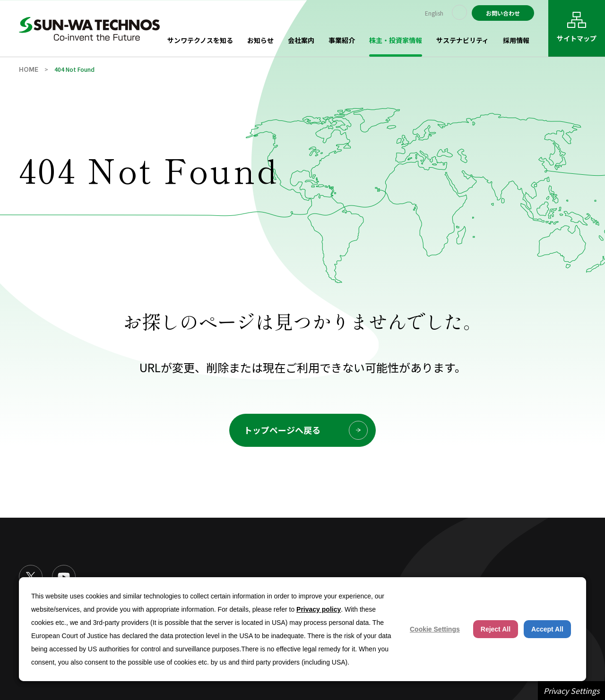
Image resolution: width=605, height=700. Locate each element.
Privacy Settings (571, 691)
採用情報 (516, 40)
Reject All (496, 629)
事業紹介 (342, 40)
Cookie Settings (435, 629)
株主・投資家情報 (396, 40)
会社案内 (301, 40)
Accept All (547, 629)
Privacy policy (319, 609)
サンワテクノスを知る (200, 40)
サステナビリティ (462, 40)
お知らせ (260, 40)
